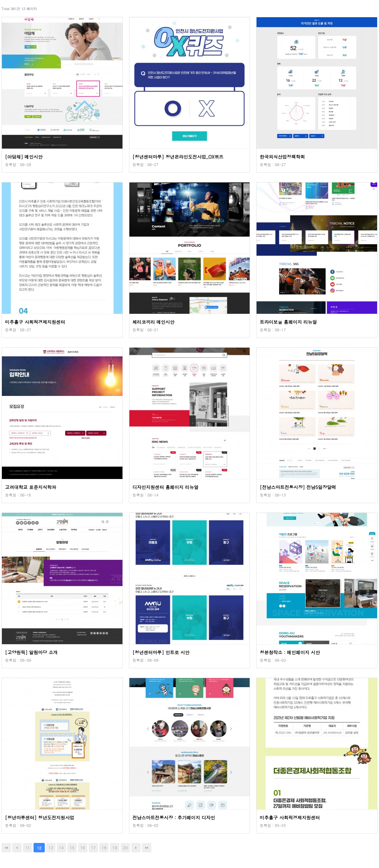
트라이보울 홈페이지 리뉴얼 (288, 322)
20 (125, 847)
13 (51, 847)
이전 (17, 848)
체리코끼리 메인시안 (153, 322)
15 (72, 847)
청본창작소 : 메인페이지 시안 (290, 652)
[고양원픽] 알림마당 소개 (31, 652)
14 (62, 847)
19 (115, 847)
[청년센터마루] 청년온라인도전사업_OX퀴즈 (178, 157)
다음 (136, 848)
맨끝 (147, 848)
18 (104, 847)
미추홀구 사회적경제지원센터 (35, 322)
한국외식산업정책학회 (282, 157)
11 (27, 847)
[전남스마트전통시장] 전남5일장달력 (298, 487)
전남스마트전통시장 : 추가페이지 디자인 (174, 818)
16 (83, 847)
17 (93, 847)
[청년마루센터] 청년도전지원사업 (40, 818)
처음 (6, 848)
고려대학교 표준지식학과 (31, 487)
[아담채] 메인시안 (24, 157)
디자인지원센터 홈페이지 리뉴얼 (166, 487)
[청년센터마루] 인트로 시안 (161, 652)
